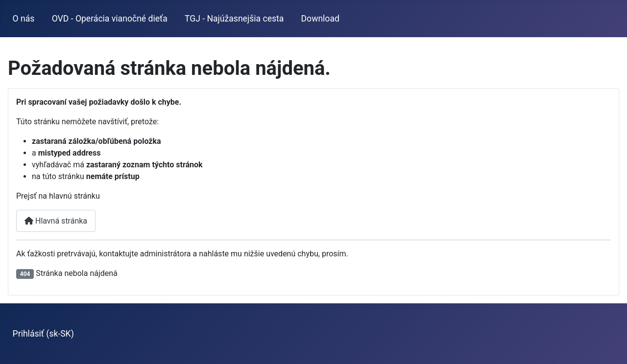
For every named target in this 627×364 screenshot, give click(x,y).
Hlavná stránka (56, 221)
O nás (24, 19)
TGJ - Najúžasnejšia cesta (234, 19)
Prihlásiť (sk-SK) (43, 334)
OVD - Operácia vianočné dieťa (110, 19)
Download (320, 19)
